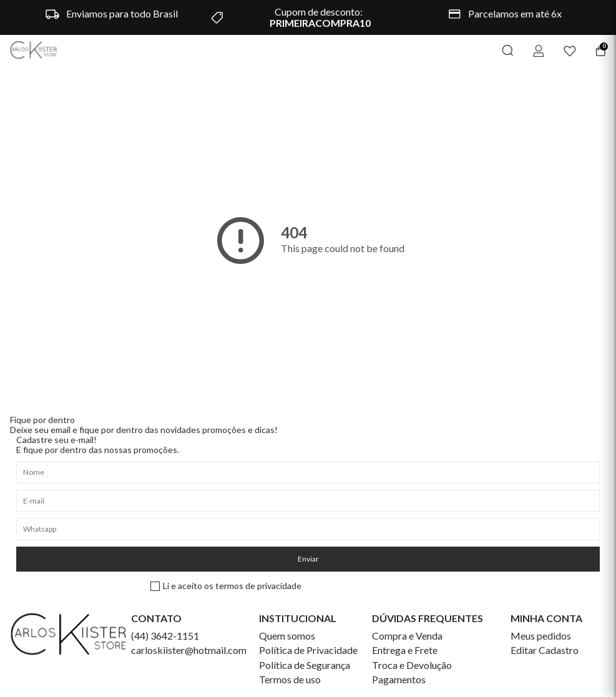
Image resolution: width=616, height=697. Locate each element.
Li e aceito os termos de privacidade (226, 586)
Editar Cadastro (545, 650)
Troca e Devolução (412, 665)
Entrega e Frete (405, 650)
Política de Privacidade (308, 650)
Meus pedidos (541, 636)
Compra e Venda (407, 636)
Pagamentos (399, 680)
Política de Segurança (305, 665)
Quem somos (287, 636)
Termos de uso (290, 680)
